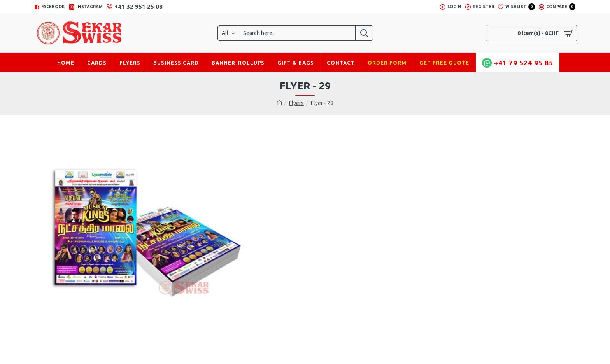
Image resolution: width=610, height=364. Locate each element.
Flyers (296, 103)
